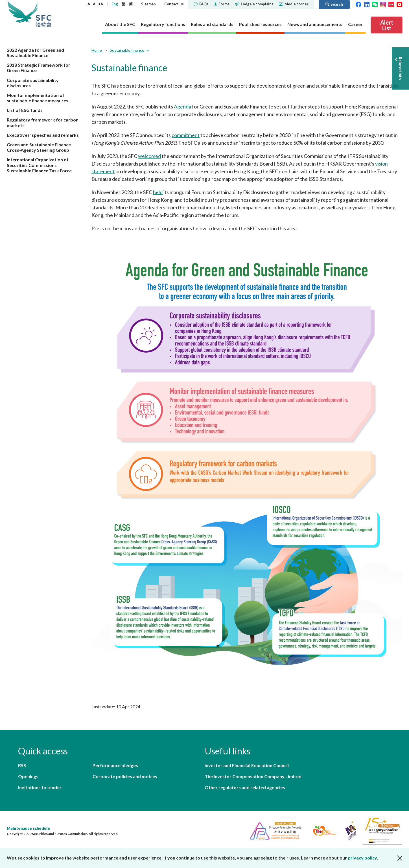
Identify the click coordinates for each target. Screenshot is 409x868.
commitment (186, 135)
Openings (28, 776)
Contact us (174, 4)
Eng (115, 4)
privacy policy (362, 858)
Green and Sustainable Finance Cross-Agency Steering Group (39, 147)
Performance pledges (115, 765)
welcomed (149, 156)
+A (101, 4)
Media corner (294, 4)
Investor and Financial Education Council (247, 765)
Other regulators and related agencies (245, 787)
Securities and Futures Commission (43, 14)
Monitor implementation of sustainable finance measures (38, 98)
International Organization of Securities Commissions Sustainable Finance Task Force (39, 165)
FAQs (201, 4)
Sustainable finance (127, 50)
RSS (22, 765)
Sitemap (148, 4)
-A (88, 4)
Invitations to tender (40, 787)
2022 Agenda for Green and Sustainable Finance (35, 53)
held (158, 192)
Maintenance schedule (28, 828)
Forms (222, 4)
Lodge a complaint (254, 4)
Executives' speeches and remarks (43, 135)
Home (97, 50)
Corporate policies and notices (125, 776)
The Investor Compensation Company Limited (253, 776)
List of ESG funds (25, 110)
